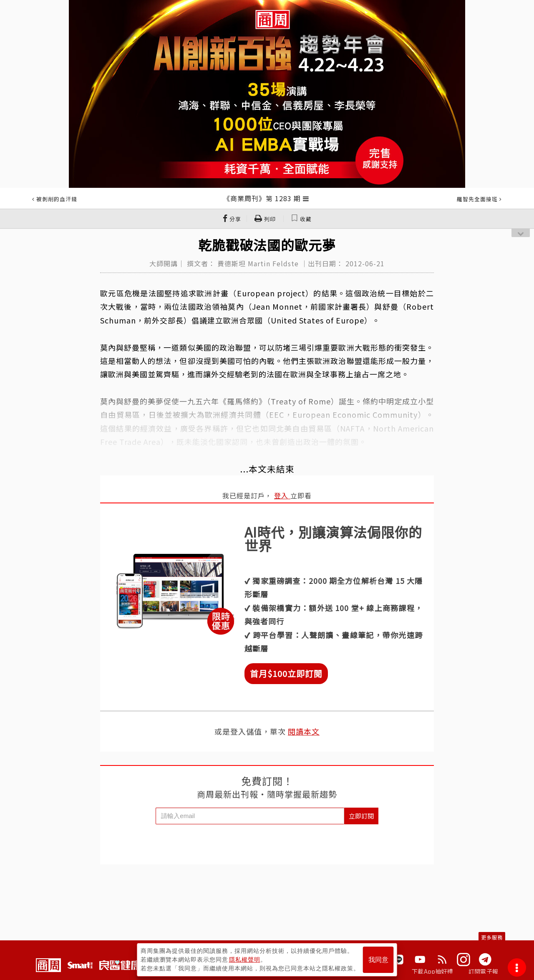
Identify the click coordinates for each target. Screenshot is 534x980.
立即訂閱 (361, 816)
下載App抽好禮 (432, 971)
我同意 (378, 960)
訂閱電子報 (483, 971)
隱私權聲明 (245, 960)
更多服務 (492, 937)
